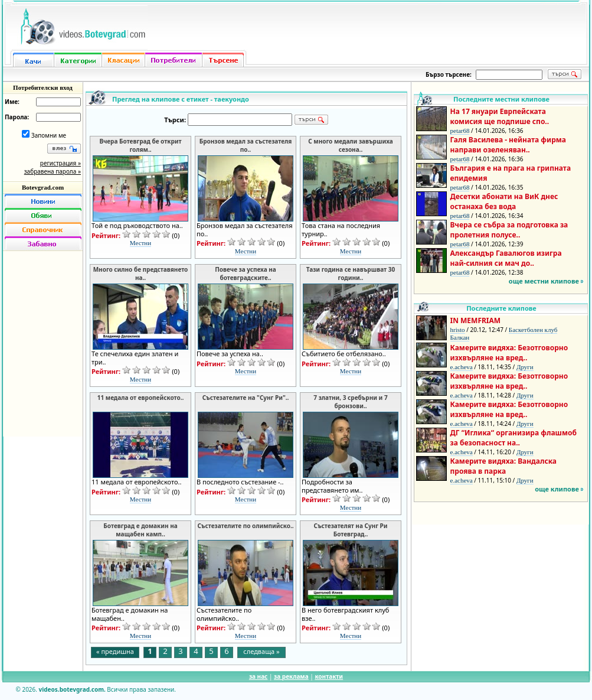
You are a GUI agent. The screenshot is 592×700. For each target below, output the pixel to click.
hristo (458, 330)
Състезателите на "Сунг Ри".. (246, 398)
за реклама (291, 676)
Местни (140, 243)
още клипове (557, 489)
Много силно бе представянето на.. (141, 274)
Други (525, 367)
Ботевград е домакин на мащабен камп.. (140, 530)
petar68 (460, 131)
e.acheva (462, 367)
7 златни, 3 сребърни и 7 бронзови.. (350, 402)
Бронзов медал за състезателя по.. (246, 145)
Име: (12, 102)
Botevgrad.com (43, 187)
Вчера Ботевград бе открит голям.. (140, 145)
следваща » (261, 651)
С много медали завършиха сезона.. (351, 145)
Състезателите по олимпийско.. (245, 526)
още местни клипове (544, 281)
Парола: (17, 117)
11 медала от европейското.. (141, 398)
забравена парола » (53, 171)
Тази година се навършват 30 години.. (351, 274)
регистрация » (60, 163)
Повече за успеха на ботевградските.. (246, 274)
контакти (329, 676)
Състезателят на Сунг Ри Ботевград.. (350, 530)
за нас (258, 676)
